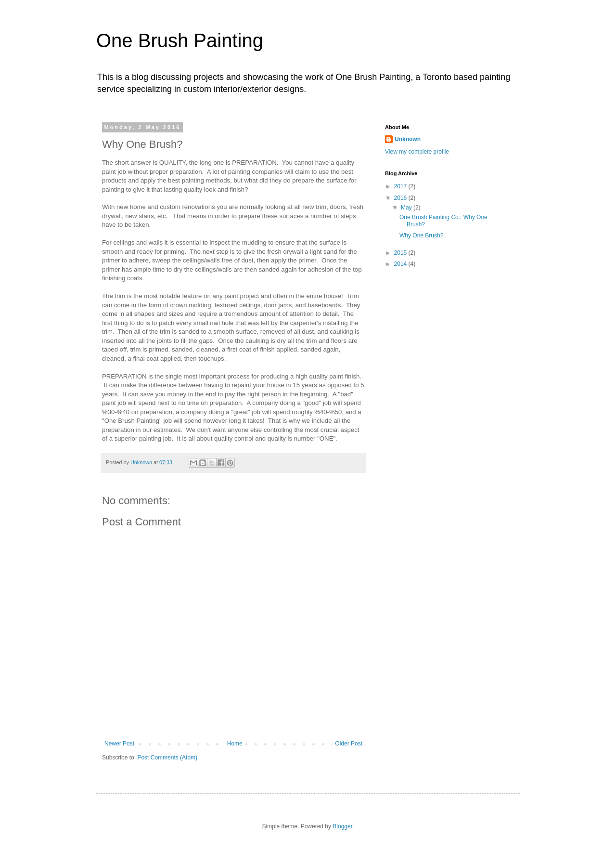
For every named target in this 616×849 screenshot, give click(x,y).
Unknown (408, 139)
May (407, 208)
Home (235, 744)
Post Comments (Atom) (167, 758)
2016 (401, 198)
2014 (401, 264)
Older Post (349, 744)
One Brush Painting (180, 40)
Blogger (342, 826)
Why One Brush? (421, 235)
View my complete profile (417, 152)
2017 (401, 186)
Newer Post (119, 744)
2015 (401, 253)
